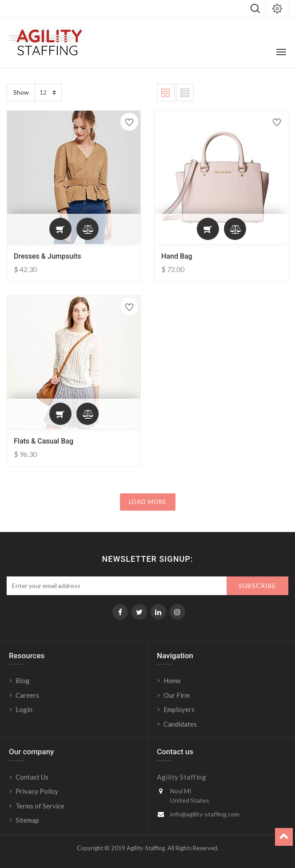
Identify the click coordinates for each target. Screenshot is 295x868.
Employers (179, 709)
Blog (23, 680)
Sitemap (27, 820)
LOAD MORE (148, 502)
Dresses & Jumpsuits (48, 256)
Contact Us (32, 777)
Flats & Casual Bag (44, 441)
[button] (60, 229)
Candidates (180, 724)
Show (21, 92)
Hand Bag (177, 256)
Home (172, 680)
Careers (27, 695)
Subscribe (257, 586)
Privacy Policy (37, 791)
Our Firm (177, 695)
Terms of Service (40, 806)
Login (25, 709)
